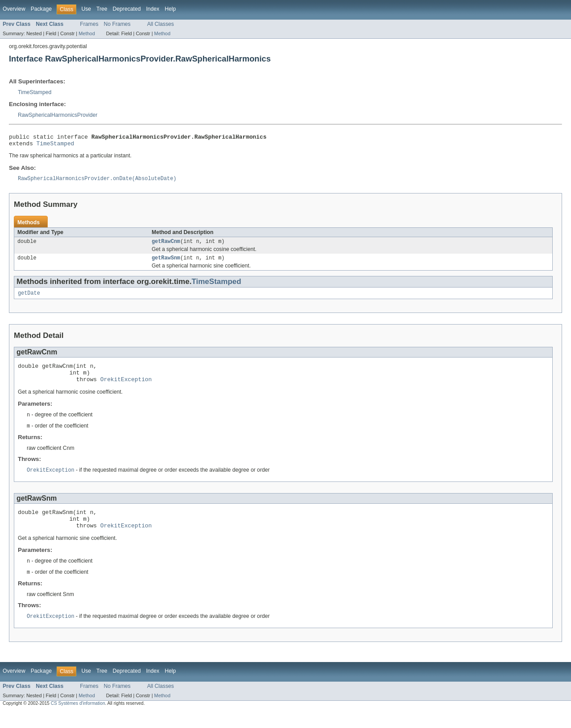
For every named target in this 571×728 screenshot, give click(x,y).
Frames (89, 24)
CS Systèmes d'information (78, 720)
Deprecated (127, 9)
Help (170, 9)
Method (87, 33)
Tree (102, 9)
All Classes (161, 24)
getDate (29, 299)
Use (86, 9)
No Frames (117, 24)
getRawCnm (166, 246)
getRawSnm (166, 263)
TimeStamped (35, 92)
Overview (14, 9)
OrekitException (126, 389)
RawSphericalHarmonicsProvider (58, 115)
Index (153, 9)
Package (41, 9)
